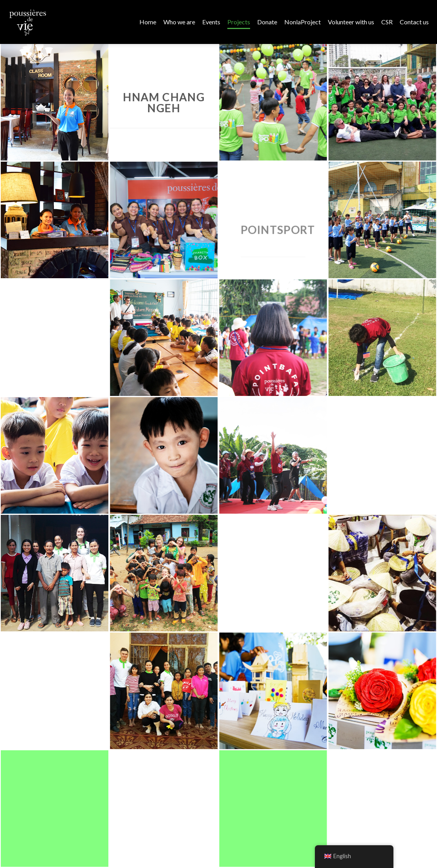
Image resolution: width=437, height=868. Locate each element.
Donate (267, 22)
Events (211, 22)
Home (148, 22)
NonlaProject (303, 22)
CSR (387, 22)
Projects (239, 22)
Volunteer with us (351, 22)
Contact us (414, 22)
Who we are (179, 22)
